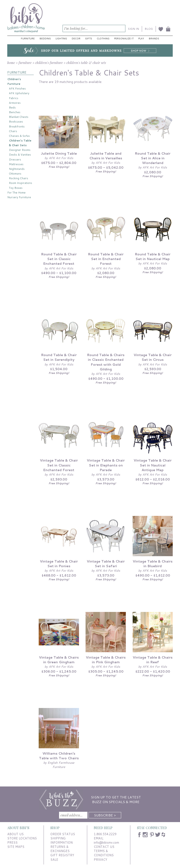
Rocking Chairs (19, 178)
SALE (54, 860)
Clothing (103, 38)
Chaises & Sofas (19, 136)
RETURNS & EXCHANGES (60, 849)
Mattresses (16, 164)
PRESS (12, 842)
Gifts (89, 38)
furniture (25, 63)
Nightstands (17, 169)
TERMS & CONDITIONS (104, 853)
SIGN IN (133, 29)
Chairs (13, 131)
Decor (76, 38)
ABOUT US (15, 834)
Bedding (45, 38)
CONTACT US (104, 847)
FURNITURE (17, 72)
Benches (15, 112)
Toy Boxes (16, 188)
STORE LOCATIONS (22, 838)
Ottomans (15, 173)
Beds (12, 107)
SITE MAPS (16, 847)
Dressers (15, 159)
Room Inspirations (21, 183)
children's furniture (49, 63)
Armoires (15, 103)
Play (141, 38)
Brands (154, 38)
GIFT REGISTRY (62, 855)
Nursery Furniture (19, 197)
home (11, 63)
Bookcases (16, 121)
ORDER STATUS (63, 834)
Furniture (28, 38)
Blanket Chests (19, 117)
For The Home (16, 192)
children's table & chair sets (86, 63)
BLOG (149, 29)
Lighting (61, 38)
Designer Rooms (20, 150)
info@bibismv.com (106, 842)
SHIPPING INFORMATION (62, 840)
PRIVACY (100, 860)
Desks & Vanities (20, 155)
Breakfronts (17, 126)
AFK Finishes (17, 88)
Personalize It (124, 38)
